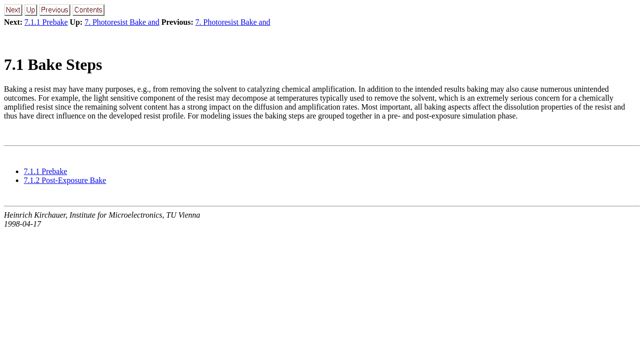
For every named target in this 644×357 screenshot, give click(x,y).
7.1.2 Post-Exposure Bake (65, 180)
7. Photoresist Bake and (122, 22)
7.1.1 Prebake (46, 22)
